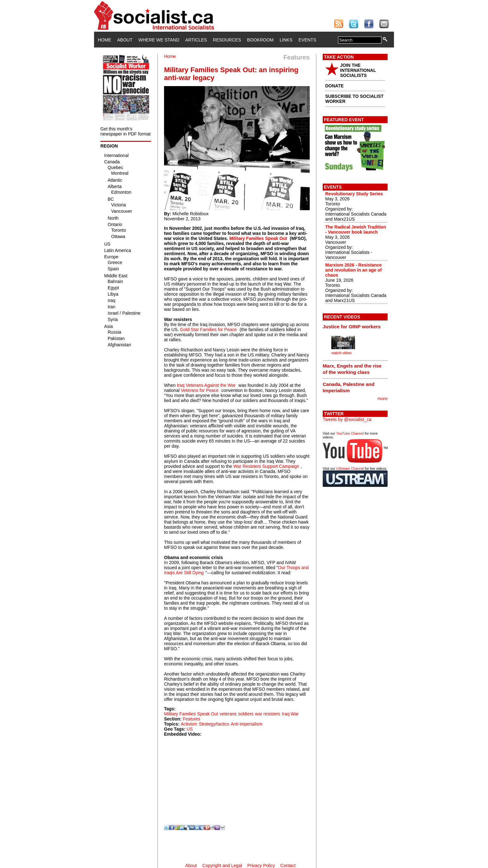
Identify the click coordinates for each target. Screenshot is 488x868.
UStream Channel (350, 469)
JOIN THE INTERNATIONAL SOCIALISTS (358, 70)
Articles (196, 40)
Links (286, 40)
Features (191, 719)
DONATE (334, 86)
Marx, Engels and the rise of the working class (352, 369)
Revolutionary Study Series (354, 194)
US (190, 729)
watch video (341, 353)
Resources (227, 40)
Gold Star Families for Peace (209, 330)
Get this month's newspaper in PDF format (126, 131)
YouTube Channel (350, 433)
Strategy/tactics (214, 724)
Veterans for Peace (200, 390)
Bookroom (260, 40)
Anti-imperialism (246, 724)
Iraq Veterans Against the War (206, 385)
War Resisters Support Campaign (266, 466)
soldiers (246, 714)
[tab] (355, 326)
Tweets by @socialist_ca (347, 419)
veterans (228, 714)
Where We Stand (159, 40)
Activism (189, 724)
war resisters (267, 714)
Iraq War (290, 714)
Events (307, 40)
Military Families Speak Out (258, 238)
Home (105, 40)
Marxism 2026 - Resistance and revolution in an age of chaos (353, 270)
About (125, 40)
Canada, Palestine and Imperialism (349, 387)
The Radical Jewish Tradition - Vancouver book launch (356, 230)
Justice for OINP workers (352, 327)
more (383, 399)
